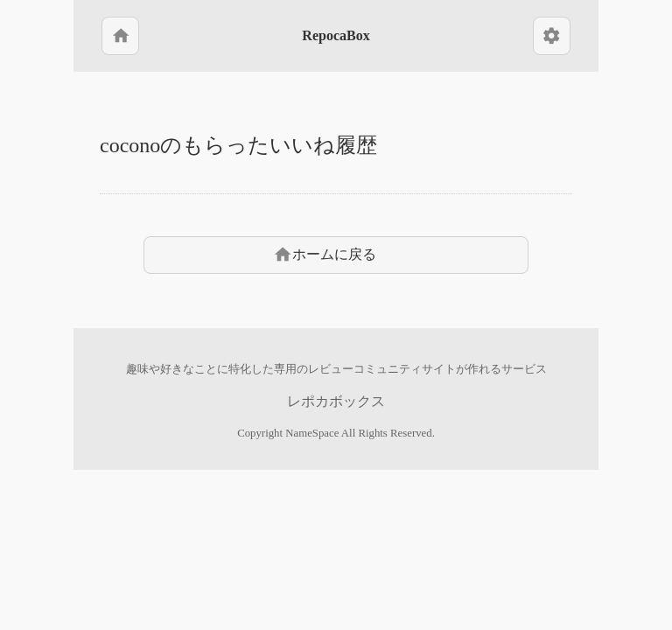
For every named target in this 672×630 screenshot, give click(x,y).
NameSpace (312, 433)
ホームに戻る (325, 255)
